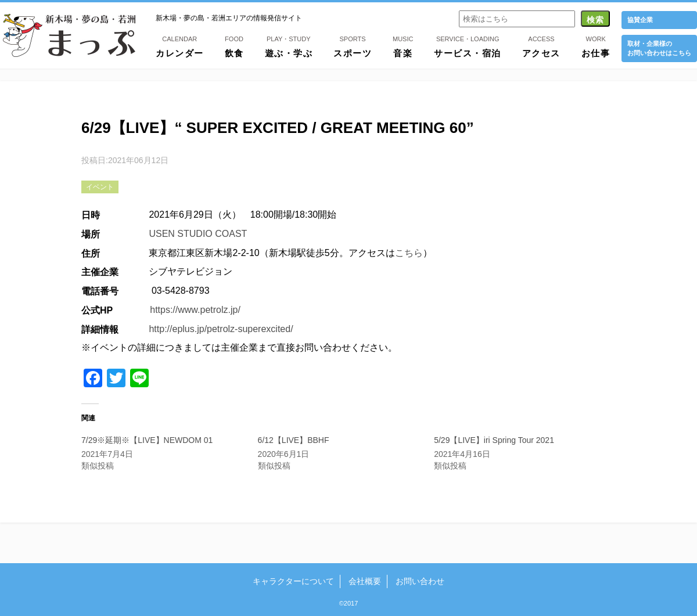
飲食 (234, 46)
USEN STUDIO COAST (198, 234)
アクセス (541, 46)
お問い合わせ (420, 581)
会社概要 (365, 581)
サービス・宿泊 (468, 46)
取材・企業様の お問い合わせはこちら (659, 48)
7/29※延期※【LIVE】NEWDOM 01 (147, 440)
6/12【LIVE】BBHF (294, 440)
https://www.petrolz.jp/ (195, 310)
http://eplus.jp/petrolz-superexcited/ (221, 329)
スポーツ (353, 46)
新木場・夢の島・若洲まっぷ (69, 35)
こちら (409, 253)
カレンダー (180, 46)
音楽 (403, 46)
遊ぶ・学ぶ (289, 46)
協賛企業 (640, 20)
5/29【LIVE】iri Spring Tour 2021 (494, 440)
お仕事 (596, 46)
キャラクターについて (293, 581)
